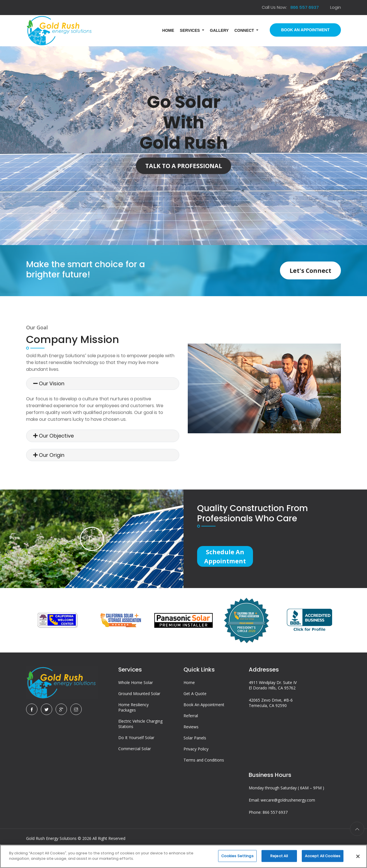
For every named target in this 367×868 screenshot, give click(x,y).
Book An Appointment (305, 30)
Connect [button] (245, 30)
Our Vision (49, 383)
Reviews (191, 735)
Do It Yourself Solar (136, 745)
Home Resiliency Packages (133, 715)
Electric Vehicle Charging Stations (140, 732)
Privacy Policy (196, 757)
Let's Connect (303, 270)
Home (189, 690)
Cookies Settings (237, 856)
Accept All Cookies (323, 856)
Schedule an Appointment (229, 558)
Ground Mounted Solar (139, 701)
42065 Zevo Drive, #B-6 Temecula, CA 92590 (271, 711)
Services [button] (190, 30)
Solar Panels (195, 746)
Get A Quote (195, 701)
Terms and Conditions (204, 768)
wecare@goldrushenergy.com (288, 808)
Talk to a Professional (184, 168)
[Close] (358, 856)
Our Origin (49, 455)
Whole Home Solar (136, 690)
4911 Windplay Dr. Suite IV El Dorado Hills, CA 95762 (273, 693)
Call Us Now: (290, 7)
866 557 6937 (275, 820)
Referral (191, 724)
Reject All (279, 856)
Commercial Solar (135, 757)
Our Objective (53, 436)
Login (336, 7)
